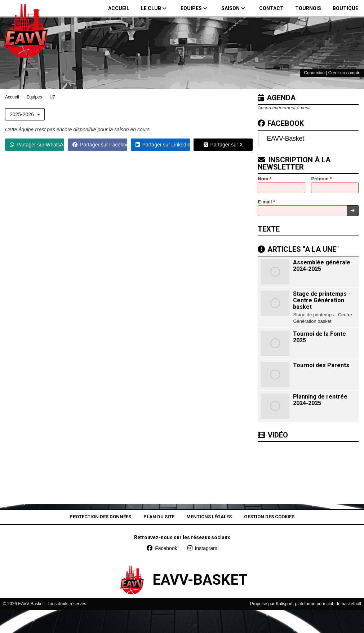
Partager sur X (223, 145)
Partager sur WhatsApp (37, 145)
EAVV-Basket (285, 139)
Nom (265, 179)
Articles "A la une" (298, 249)
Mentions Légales (209, 517)
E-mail (266, 202)
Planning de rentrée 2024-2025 (320, 400)
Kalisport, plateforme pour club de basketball (318, 604)
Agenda (277, 98)
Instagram (202, 548)
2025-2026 (25, 114)
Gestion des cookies (269, 517)
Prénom (321, 179)
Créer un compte (344, 73)
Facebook (281, 123)
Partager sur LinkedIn (163, 145)
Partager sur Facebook (100, 145)
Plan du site (159, 517)
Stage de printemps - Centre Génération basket (322, 300)
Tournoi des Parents (321, 365)
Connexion (314, 73)
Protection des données (100, 517)
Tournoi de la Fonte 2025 (319, 337)
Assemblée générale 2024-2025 (322, 266)
